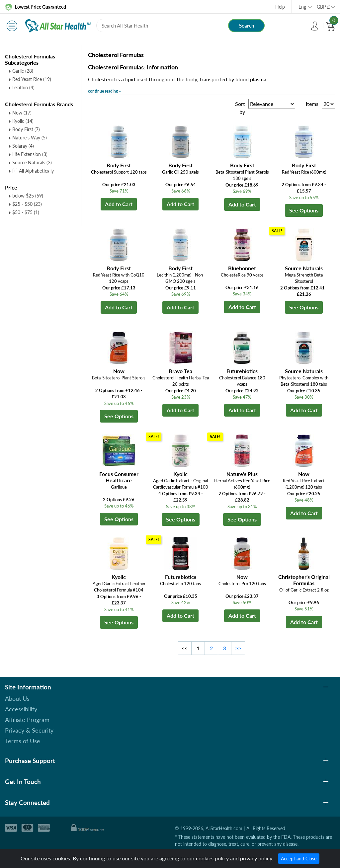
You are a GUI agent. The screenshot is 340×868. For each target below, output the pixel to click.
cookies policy (212, 858)
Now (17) (22, 113)
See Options (304, 210)
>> (238, 648)
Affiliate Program (27, 720)
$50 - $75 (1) (26, 212)
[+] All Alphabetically (33, 171)
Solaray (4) (23, 146)
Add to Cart (119, 204)
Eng (302, 7)
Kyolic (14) (23, 121)
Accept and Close (299, 859)
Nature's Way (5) (30, 138)
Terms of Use (23, 741)
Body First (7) (26, 129)
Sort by (240, 108)
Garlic (23, 71)
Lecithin (23, 87)
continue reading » (104, 91)
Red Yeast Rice (32, 79)
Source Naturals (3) (32, 162)
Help (280, 7)
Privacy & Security (29, 730)
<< (185, 648)
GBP (323, 7)
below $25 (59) (28, 196)
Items (312, 104)
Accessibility (21, 709)
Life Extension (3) (30, 154)
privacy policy (256, 858)
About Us (17, 698)
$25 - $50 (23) (27, 204)
